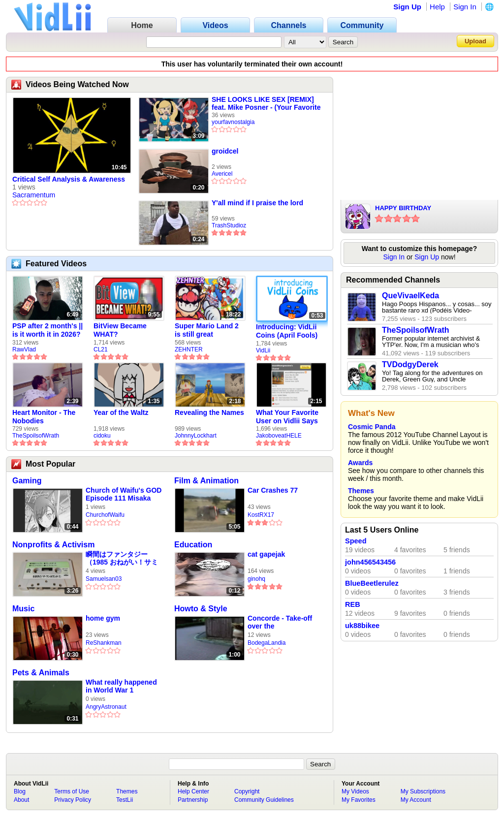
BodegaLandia (267, 643)
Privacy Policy (73, 800)
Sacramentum (34, 195)
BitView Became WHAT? (120, 330)
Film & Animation (206, 481)
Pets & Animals (41, 673)
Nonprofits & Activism (53, 545)
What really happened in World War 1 (121, 686)
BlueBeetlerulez (372, 583)
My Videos (355, 791)
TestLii (125, 800)
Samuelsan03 (104, 579)
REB (353, 604)
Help (437, 7)
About (21, 800)
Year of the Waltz (121, 412)
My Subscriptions (423, 791)
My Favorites (359, 800)
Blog (20, 791)
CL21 (101, 349)
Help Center (193, 791)
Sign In (465, 7)
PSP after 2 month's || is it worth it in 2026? (47, 330)
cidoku (102, 436)
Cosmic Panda (372, 427)
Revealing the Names (209, 412)
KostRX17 (261, 515)
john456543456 (370, 562)
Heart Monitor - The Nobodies (44, 417)
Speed (356, 541)
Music (23, 609)
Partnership (193, 800)
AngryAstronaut (106, 707)
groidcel (225, 151)
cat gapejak (266, 554)
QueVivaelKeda (410, 296)
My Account (416, 800)
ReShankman (104, 643)
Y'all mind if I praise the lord (257, 203)
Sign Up (407, 7)
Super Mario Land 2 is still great (207, 330)
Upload (475, 41)
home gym (103, 618)
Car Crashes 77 (273, 490)
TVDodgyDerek (410, 364)
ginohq (256, 579)
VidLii (263, 350)
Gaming (27, 481)
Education (193, 545)
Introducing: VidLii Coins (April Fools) (287, 331)
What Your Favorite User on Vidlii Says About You (287, 417)
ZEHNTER (189, 349)
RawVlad (24, 349)
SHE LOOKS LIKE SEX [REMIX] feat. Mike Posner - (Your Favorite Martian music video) (266, 103)
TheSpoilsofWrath (36, 436)
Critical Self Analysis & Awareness (69, 179)
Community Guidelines (264, 800)
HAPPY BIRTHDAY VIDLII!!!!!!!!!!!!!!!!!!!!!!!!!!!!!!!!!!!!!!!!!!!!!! (433, 209)
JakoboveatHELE (279, 436)
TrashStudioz (229, 225)
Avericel (222, 174)
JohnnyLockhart (196, 436)
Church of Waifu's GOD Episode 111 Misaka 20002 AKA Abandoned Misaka (124, 494)
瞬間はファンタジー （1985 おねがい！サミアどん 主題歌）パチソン (122, 558)
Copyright (247, 791)
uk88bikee (362, 626)
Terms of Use (72, 791)
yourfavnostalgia (233, 122)
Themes (361, 491)
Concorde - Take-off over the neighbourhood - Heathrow (280, 622)
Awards (360, 463)
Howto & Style (201, 609)
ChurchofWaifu (105, 515)
